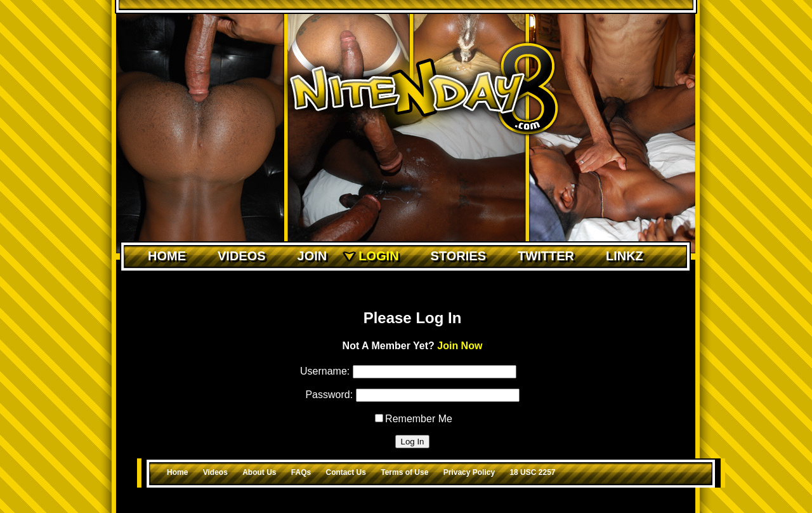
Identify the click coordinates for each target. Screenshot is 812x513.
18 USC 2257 (532, 472)
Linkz (625, 256)
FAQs (301, 472)
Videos (242, 256)
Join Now (460, 346)
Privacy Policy (469, 472)
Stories (458, 256)
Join (312, 256)
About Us (259, 472)
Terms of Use (404, 472)
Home (167, 256)
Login (378, 256)
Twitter (546, 256)
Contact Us (346, 472)
